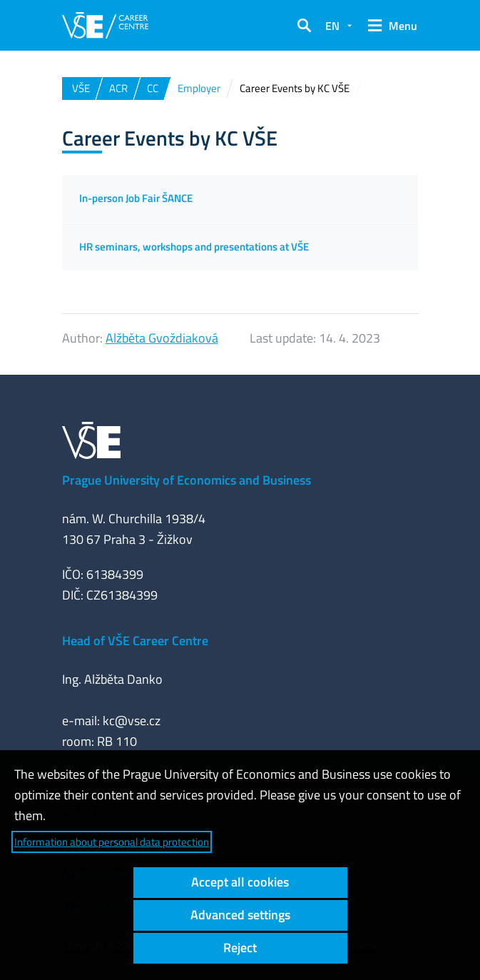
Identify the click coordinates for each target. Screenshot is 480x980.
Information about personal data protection (112, 842)
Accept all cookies (240, 882)
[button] (304, 26)
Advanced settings (240, 915)
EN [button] (332, 26)
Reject (240, 948)
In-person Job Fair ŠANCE (136, 198)
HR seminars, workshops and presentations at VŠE (194, 247)
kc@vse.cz (132, 721)
